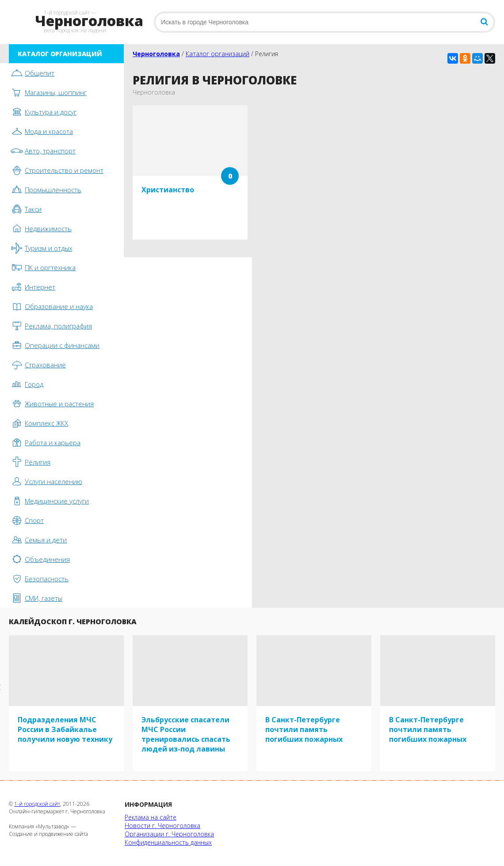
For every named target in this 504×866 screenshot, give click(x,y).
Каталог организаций (218, 54)
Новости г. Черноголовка (162, 826)
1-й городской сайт (37, 804)
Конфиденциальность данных (168, 842)
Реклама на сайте (151, 817)
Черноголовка (156, 54)
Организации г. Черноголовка (169, 834)
